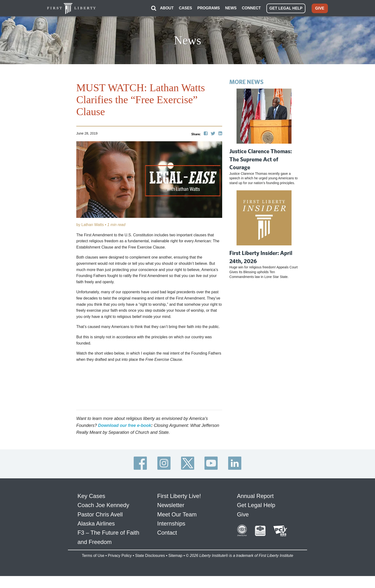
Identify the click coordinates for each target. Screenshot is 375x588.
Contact (167, 533)
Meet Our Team (177, 514)
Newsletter (171, 505)
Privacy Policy (120, 556)
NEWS (231, 8)
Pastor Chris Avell (100, 514)
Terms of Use (93, 556)
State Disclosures (150, 556)
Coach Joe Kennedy (103, 505)
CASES (185, 8)
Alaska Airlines (96, 523)
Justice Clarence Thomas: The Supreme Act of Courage (261, 159)
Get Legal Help (256, 505)
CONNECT (251, 8)
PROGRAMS (209, 8)
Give (243, 514)
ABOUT (167, 8)
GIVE (320, 8)
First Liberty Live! (179, 496)
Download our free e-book (125, 425)
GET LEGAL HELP (286, 8)
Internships (171, 523)
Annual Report (255, 496)
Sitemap (175, 556)
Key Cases (91, 496)
